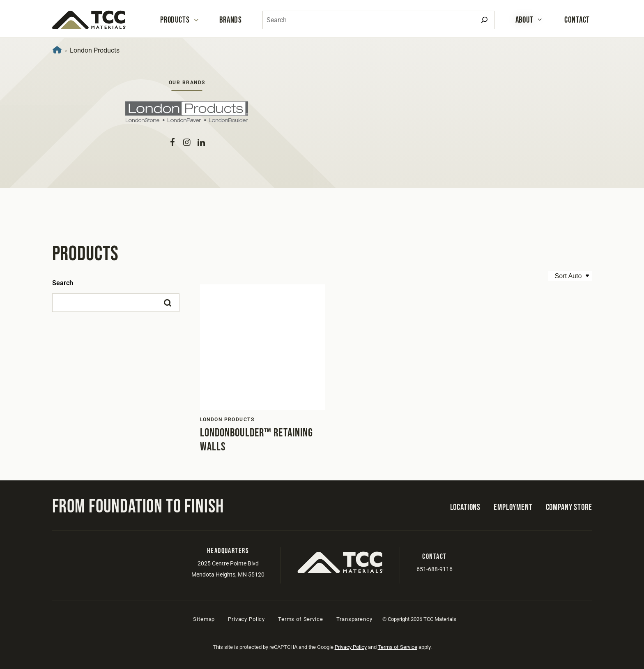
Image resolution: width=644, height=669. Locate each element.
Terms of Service (300, 619)
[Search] (484, 20)
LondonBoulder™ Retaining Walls (257, 440)
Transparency (354, 619)
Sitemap (204, 619)
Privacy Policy (246, 619)
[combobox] (378, 20)
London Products (227, 420)
